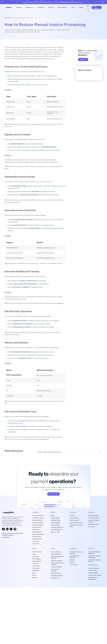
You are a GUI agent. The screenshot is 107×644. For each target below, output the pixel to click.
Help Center (36, 557)
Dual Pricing (36, 530)
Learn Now (83, 59)
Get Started (97, 8)
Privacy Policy (74, 565)
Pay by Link (92, 527)
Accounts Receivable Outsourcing (94, 557)
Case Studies (36, 566)
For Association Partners (95, 575)
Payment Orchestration (76, 523)
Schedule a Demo (37, 552)
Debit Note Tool (55, 578)
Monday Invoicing (93, 524)
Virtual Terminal (37, 537)
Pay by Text (36, 541)
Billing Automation (56, 523)
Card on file (36, 544)
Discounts (72, 516)
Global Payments (37, 532)
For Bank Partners (93, 573)
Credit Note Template (57, 576)
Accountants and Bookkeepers (93, 578)
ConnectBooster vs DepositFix (75, 557)
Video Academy (37, 561)
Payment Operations (38, 516)
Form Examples (36, 559)
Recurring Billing (55, 525)
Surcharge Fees (37, 527)
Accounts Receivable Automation (94, 553)
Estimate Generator (56, 554)
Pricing (81, 7)
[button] (20, 8)
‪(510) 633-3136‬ (6, 537)
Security (72, 562)
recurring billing (21, 426)
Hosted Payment (74, 520)
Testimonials (36, 568)
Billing (53, 516)
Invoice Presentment (94, 518)
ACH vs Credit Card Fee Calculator (58, 564)
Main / (6, 18)
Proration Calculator (56, 567)
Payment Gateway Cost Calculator (57, 557)
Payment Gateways (38, 523)
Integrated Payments (38, 525)
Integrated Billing (56, 520)
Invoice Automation (94, 516)
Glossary (35, 578)
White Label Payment (38, 534)
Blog (34, 573)
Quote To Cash (55, 532)
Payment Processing (38, 518)
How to (34, 575)
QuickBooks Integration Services (95, 561)
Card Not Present (37, 539)
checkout (73, 512)
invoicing (91, 512)
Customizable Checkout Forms (76, 526)
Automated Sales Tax (57, 530)
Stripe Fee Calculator (57, 561)
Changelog (35, 571)
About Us (72, 560)
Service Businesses (94, 568)
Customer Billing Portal (57, 527)
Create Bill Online (56, 573)
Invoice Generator (56, 552)
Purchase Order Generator (55, 570)
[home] (8, 8)
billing (53, 512)
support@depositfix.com (8, 535)
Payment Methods (37, 520)
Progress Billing (55, 518)
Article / (10, 18)
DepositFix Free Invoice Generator (34, 421)
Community (35, 564)
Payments (35, 512)
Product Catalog (74, 518)
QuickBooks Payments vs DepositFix (77, 553)
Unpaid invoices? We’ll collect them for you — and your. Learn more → (54, 2)
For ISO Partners (93, 571)
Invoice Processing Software (94, 521)
